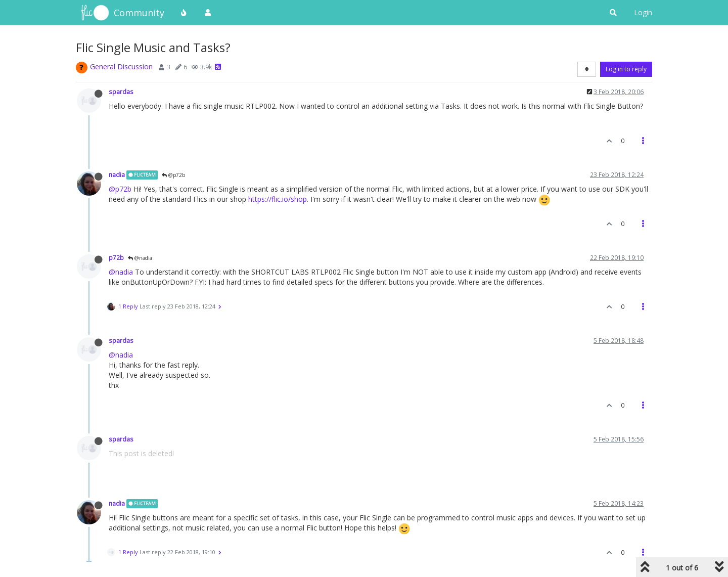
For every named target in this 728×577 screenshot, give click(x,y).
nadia (117, 174)
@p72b (173, 175)
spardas (121, 92)
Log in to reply (626, 69)
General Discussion (121, 66)
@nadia (140, 258)
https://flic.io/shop (278, 199)
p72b (116, 257)
